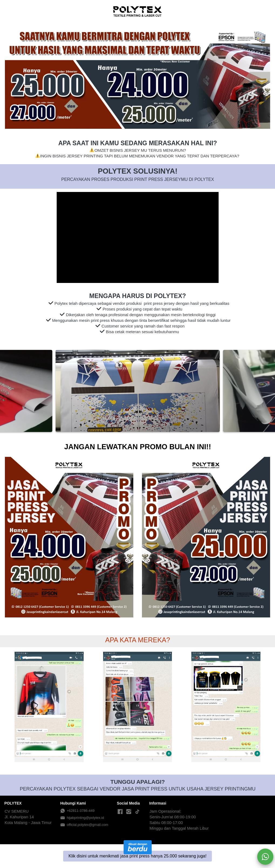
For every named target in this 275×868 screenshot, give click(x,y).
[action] (265, 857)
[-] (120, 812)
